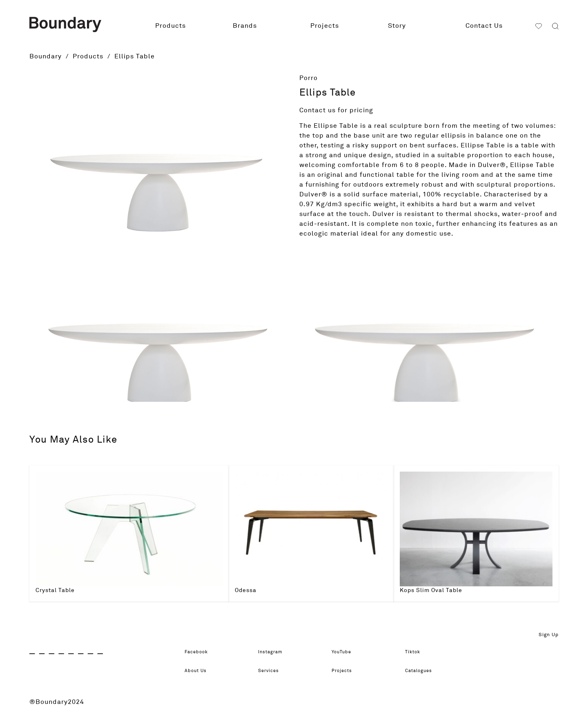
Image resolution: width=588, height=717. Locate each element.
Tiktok (416, 652)
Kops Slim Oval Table (431, 590)
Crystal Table (55, 590)
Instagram (275, 652)
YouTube (346, 652)
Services (273, 671)
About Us (200, 671)
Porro (308, 78)
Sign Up (549, 635)
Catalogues (424, 671)
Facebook (201, 652)
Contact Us (484, 26)
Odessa (246, 590)
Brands (245, 26)
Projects (325, 26)
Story (397, 26)
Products (170, 26)
